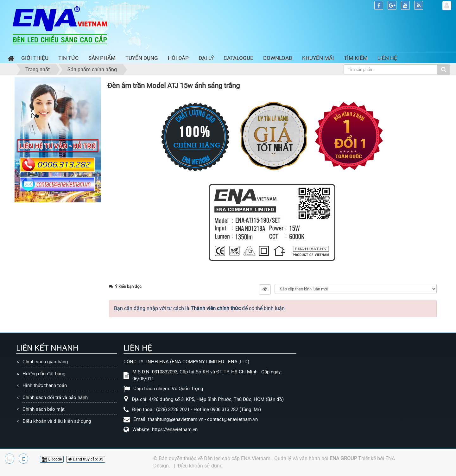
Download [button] (278, 58)
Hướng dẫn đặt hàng (44, 374)
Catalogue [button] (238, 58)
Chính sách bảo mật (44, 409)
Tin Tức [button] (68, 58)
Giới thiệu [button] (35, 58)
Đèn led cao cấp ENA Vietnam (237, 458)
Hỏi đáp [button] (178, 58)
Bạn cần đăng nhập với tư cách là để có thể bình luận (199, 308)
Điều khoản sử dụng (200, 466)
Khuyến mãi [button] (318, 58)
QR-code (52, 459)
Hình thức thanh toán (45, 385)
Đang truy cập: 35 (86, 459)
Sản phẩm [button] (102, 58)
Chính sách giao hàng (45, 362)
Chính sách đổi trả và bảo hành (55, 397)
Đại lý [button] (206, 58)
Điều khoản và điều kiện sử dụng (57, 421)
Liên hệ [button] (387, 58)
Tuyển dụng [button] (142, 58)
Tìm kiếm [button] (356, 58)
